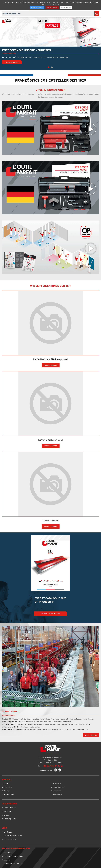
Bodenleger (57, 791)
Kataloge (7, 811)
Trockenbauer (9, 794)
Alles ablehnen (52, 8)
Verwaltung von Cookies (13, 863)
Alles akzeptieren (37, 8)
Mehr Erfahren (91, 735)
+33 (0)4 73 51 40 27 (53, 766)
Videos (7, 815)
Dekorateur (8, 787)
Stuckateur (57, 783)
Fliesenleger (58, 794)
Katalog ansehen (12, 62)
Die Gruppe (8, 832)
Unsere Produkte (10, 808)
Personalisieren (66, 8)
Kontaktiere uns (10, 839)
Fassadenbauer (59, 787)
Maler (6, 783)
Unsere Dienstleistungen (13, 835)
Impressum (8, 852)
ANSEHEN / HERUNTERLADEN (51, 614)
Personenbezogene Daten (14, 856)
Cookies (7, 860)
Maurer (7, 791)
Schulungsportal (10, 819)
